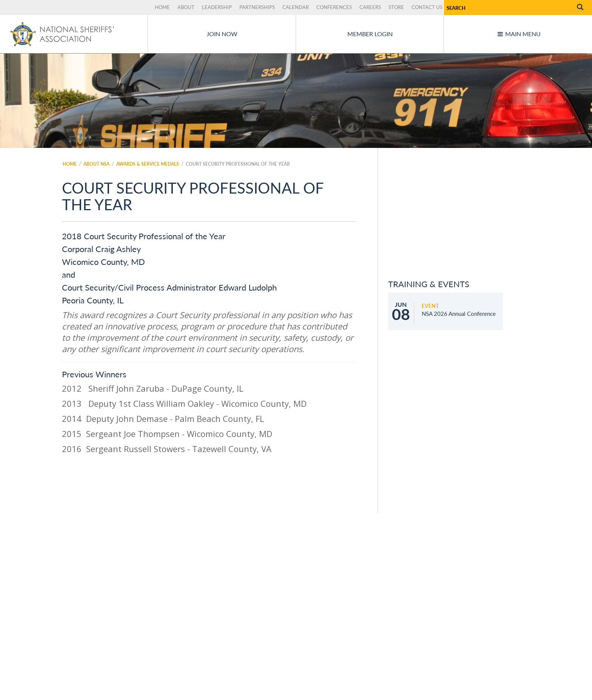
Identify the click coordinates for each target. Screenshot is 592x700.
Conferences (334, 7)
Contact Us (427, 7)
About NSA (96, 164)
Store (396, 7)
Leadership (217, 7)
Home (162, 7)
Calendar (296, 7)
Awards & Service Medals (148, 164)
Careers (370, 7)
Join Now (222, 34)
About (186, 7)
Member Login (370, 34)
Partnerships (257, 7)
